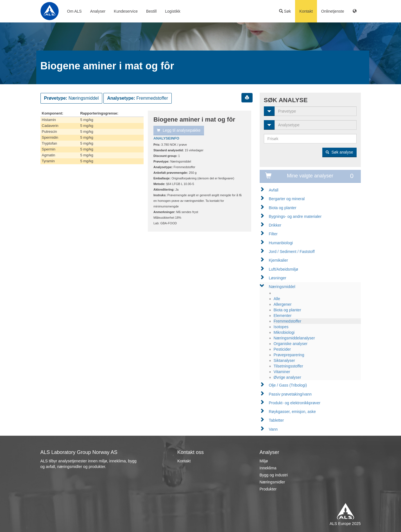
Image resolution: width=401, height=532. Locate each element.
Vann (273, 429)
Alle (277, 299)
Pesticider (282, 349)
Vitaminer (282, 372)
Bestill (151, 11)
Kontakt (306, 11)
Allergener (283, 304)
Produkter (268, 489)
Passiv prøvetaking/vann (290, 394)
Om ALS (74, 11)
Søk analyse (339, 152)
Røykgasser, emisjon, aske (292, 412)
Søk (285, 11)
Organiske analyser (291, 344)
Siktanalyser (284, 360)
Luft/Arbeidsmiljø (284, 269)
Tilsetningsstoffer (288, 366)
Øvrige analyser (287, 377)
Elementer (283, 316)
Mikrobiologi (284, 332)
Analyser (98, 11)
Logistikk (173, 11)
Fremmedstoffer (288, 321)
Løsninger (278, 278)
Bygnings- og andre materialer (295, 216)
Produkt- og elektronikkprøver (295, 403)
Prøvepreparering (289, 355)
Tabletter (277, 420)
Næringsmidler (272, 482)
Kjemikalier (278, 260)
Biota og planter (283, 208)
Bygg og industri (274, 475)
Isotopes (281, 327)
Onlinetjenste (333, 11)
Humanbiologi (281, 243)
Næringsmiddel (282, 287)
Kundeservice (126, 11)
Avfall (274, 190)
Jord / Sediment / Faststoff (292, 252)
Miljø (264, 461)
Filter (273, 234)
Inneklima (268, 468)
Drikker (275, 225)
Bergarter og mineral (287, 199)
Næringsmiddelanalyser (294, 338)
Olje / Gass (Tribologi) (288, 385)
